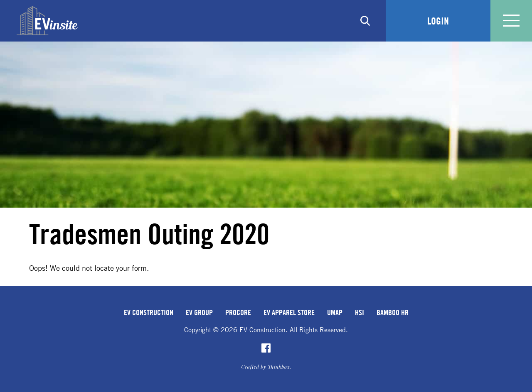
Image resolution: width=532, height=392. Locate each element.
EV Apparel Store (289, 312)
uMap (335, 312)
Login (438, 21)
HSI (360, 312)
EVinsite (47, 21)
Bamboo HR (393, 312)
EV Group (199, 312)
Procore (238, 312)
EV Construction (149, 312)
